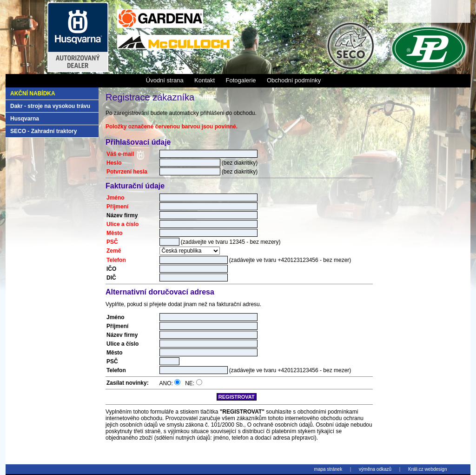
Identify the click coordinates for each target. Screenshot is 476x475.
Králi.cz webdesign (427, 469)
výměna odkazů (375, 469)
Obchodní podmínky (294, 80)
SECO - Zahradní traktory (43, 131)
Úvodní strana (165, 80)
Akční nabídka (33, 94)
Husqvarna (25, 119)
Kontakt (205, 80)
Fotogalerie (241, 80)
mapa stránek (328, 469)
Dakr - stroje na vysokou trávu (50, 106)
